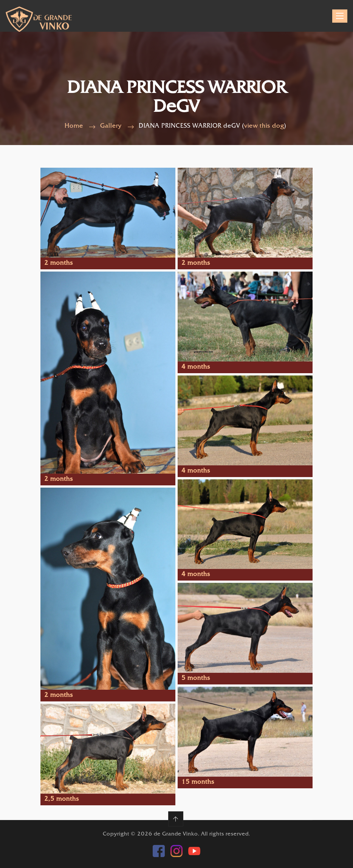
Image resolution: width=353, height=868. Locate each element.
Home (74, 126)
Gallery (111, 126)
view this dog (264, 126)
